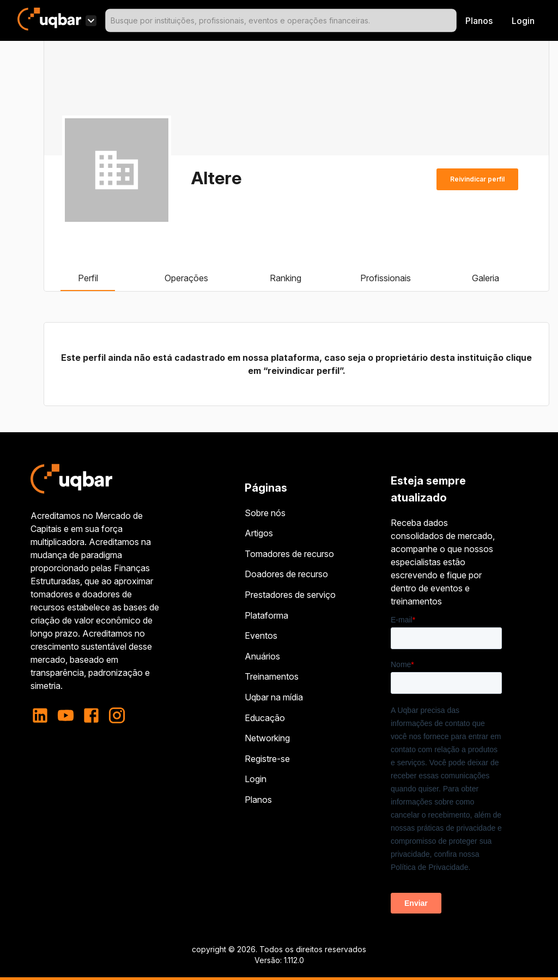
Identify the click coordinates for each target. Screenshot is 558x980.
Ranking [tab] (286, 278)
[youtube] (66, 715)
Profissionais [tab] (386, 278)
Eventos (261, 636)
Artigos (259, 533)
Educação (265, 718)
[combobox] (281, 20)
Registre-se (267, 759)
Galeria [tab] (486, 278)
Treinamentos (272, 676)
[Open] (452, 21)
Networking (267, 738)
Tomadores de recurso (289, 554)
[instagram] (117, 715)
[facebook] (91, 715)
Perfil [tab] (88, 278)
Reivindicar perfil (477, 179)
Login (256, 779)
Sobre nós (265, 513)
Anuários (262, 656)
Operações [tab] (186, 278)
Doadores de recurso (286, 574)
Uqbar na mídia (274, 697)
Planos (479, 21)
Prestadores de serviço (290, 595)
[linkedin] (43, 715)
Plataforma (266, 615)
